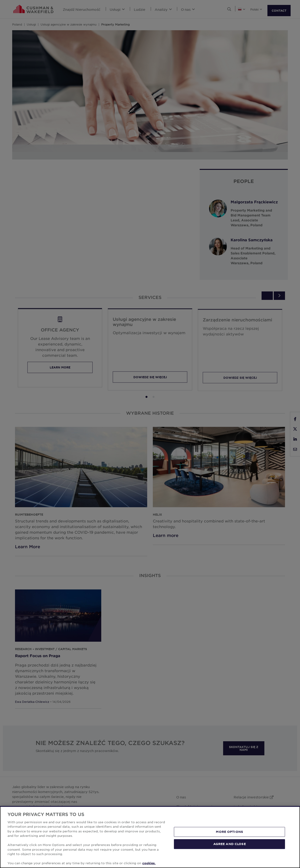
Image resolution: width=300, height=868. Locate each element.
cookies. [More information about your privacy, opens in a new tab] (149, 863)
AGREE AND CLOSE (230, 844)
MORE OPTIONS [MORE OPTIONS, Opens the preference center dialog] (229, 832)
